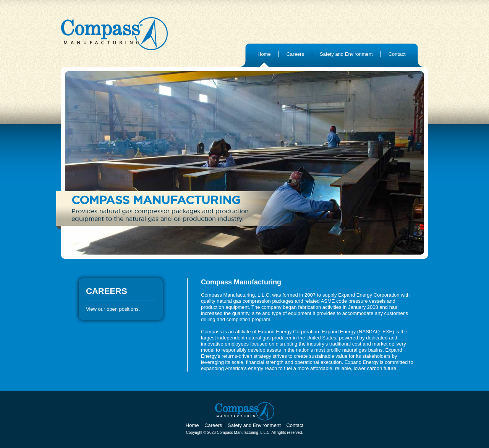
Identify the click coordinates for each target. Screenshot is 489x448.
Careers (295, 54)
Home (264, 54)
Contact (397, 54)
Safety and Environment (346, 54)
